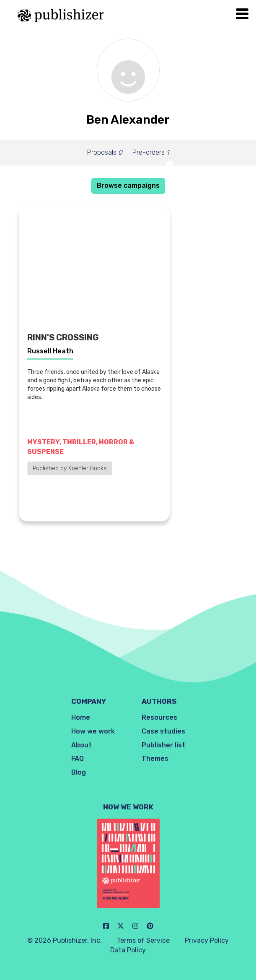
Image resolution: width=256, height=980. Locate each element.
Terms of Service (143, 940)
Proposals (105, 152)
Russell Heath (50, 351)
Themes (155, 758)
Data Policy (128, 950)
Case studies (163, 731)
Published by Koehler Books (70, 468)
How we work (93, 731)
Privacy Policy (207, 940)
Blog (79, 772)
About (81, 745)
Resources (159, 717)
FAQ (78, 758)
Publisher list (163, 745)
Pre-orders (151, 152)
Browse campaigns (128, 185)
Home (81, 717)
